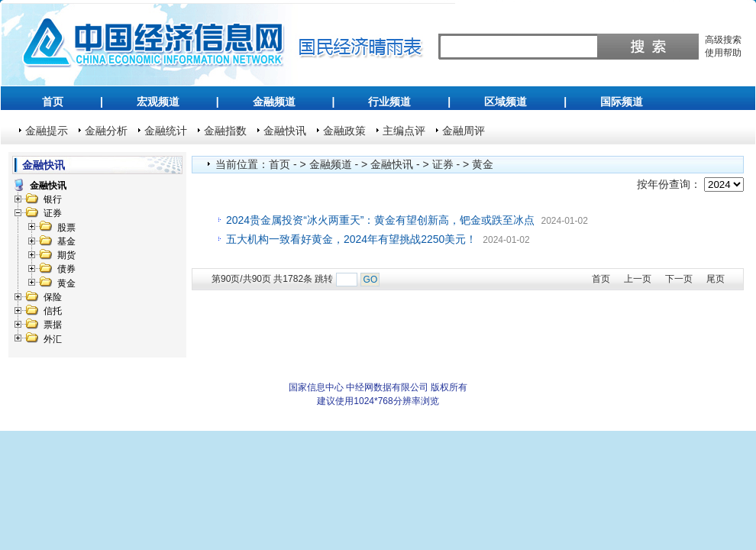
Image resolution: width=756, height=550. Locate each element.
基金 (66, 241)
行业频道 (389, 102)
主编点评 (404, 131)
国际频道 (622, 102)
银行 (53, 199)
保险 (53, 297)
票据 (53, 325)
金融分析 (106, 131)
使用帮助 (723, 53)
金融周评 (464, 131)
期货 (66, 255)
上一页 (638, 279)
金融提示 (47, 131)
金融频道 (274, 102)
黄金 (66, 283)
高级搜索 (723, 40)
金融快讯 (285, 131)
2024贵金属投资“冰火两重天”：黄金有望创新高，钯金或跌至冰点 (380, 220)
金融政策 (344, 131)
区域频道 (506, 102)
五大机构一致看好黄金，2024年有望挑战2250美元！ (351, 239)
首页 (53, 102)
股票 (66, 228)
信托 (53, 311)
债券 (66, 269)
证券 (53, 213)
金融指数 (225, 131)
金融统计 (166, 131)
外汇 (53, 339)
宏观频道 (158, 102)
